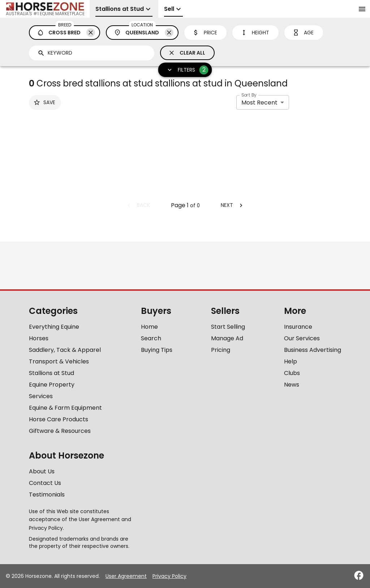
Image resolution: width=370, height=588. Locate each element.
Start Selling (228, 327)
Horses (39, 338)
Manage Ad (227, 338)
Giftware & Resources (60, 431)
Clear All (187, 53)
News (292, 385)
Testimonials (47, 495)
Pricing (221, 350)
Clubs (292, 373)
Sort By (249, 95)
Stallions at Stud (51, 373)
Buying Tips (157, 350)
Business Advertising (313, 350)
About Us (42, 471)
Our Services (302, 338)
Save (44, 102)
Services (41, 396)
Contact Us (45, 483)
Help (291, 361)
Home (149, 327)
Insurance (298, 327)
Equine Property (52, 385)
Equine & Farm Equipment (65, 408)
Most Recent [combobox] (259, 103)
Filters (186, 70)
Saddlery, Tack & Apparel (65, 350)
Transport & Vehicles (59, 361)
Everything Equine (54, 327)
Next (233, 205)
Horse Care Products (59, 419)
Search (151, 338)
